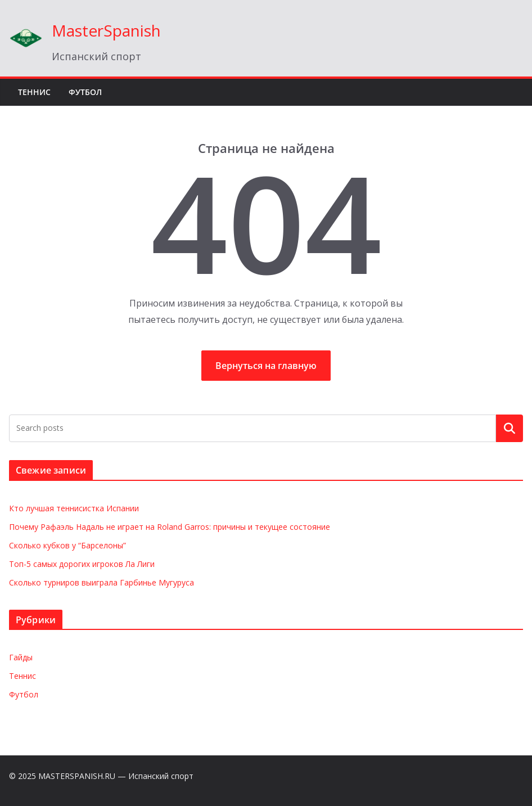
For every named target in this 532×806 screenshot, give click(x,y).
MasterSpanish (106, 30)
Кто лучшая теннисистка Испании (74, 508)
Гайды (21, 657)
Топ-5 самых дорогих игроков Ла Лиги (82, 564)
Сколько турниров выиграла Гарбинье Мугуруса (102, 582)
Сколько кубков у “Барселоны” (67, 545)
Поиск (510, 428)
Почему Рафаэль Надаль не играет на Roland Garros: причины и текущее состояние (170, 527)
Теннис (34, 92)
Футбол (85, 92)
